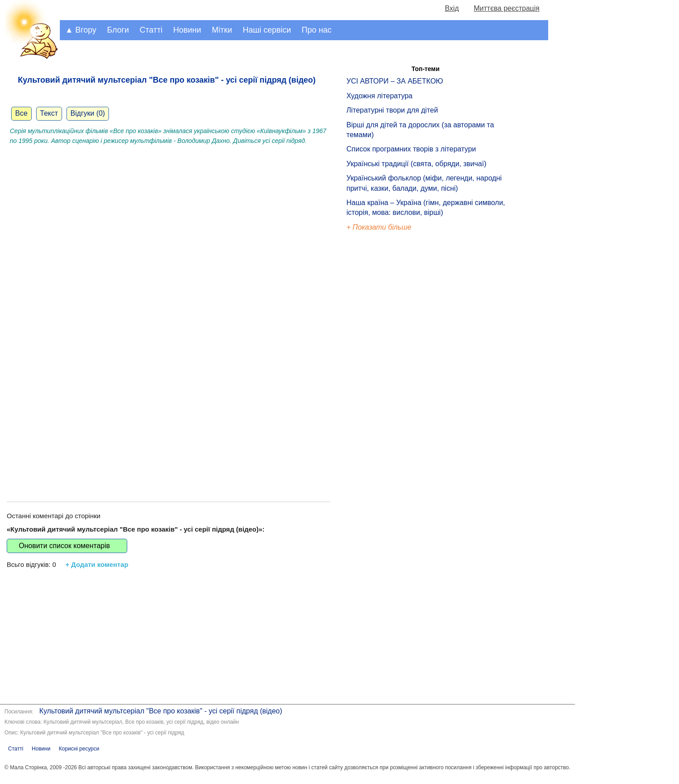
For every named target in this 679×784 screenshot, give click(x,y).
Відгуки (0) (88, 113)
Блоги (118, 30)
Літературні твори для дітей (392, 110)
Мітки (222, 30)
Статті (151, 30)
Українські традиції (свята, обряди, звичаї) (417, 164)
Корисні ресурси (79, 749)
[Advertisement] (169, 417)
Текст (49, 113)
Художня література (379, 96)
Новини (187, 30)
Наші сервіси (267, 30)
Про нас (317, 30)
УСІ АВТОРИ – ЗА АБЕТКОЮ (395, 81)
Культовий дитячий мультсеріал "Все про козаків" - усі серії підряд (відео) (161, 711)
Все (21, 113)
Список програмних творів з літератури (411, 149)
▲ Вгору (81, 30)
